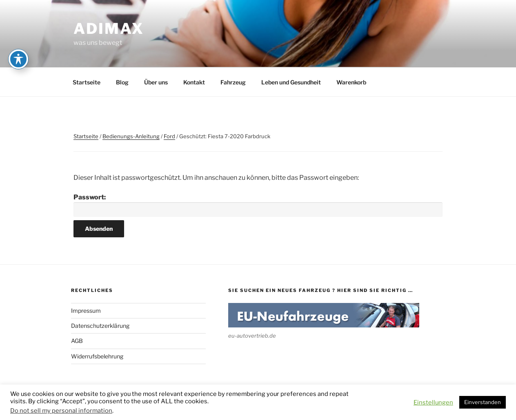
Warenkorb (351, 82)
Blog (122, 82)
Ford (169, 136)
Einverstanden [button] (483, 402)
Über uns (156, 82)
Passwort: (258, 205)
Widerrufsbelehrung (97, 356)
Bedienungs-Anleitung (131, 136)
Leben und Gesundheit (291, 82)
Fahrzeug (233, 82)
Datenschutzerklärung (100, 326)
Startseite (87, 82)
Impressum (86, 311)
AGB (77, 341)
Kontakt (194, 82)
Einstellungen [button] (433, 402)
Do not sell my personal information (61, 411)
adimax (109, 29)
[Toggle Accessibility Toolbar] (18, 59)
